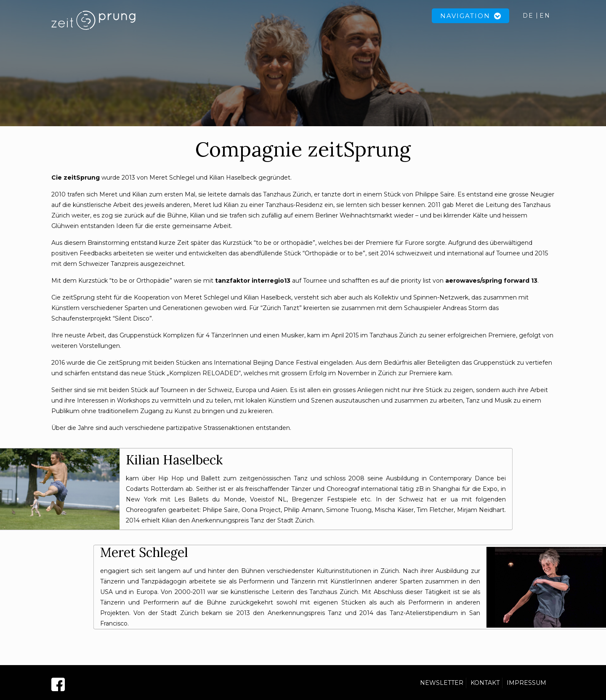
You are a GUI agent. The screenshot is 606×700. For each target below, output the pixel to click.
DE (528, 16)
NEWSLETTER (442, 683)
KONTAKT (485, 683)
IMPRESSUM (526, 683)
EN (545, 16)
